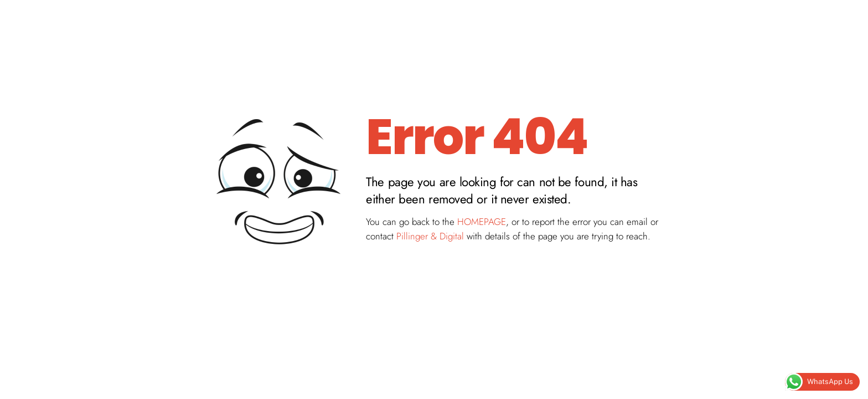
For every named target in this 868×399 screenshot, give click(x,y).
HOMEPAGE (482, 222)
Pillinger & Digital (430, 236)
